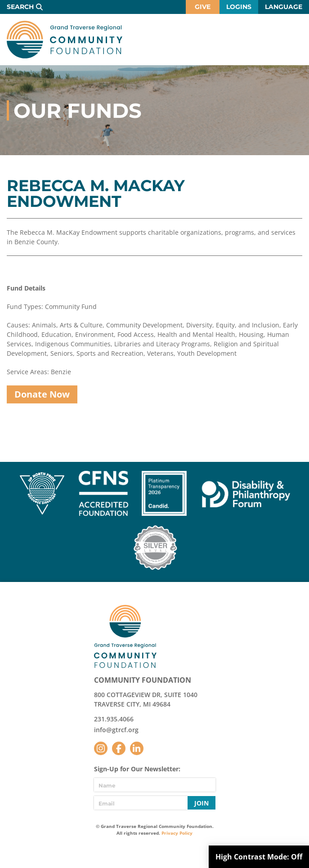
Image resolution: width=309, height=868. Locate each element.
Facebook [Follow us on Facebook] (119, 748)
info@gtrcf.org (116, 730)
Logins (239, 7)
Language (284, 7)
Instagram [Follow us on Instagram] (101, 748)
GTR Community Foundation (65, 40)
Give (203, 7)
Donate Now (42, 394)
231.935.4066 (114, 719)
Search (20, 7)
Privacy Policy (177, 833)
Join (202, 803)
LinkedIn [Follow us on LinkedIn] (137, 748)
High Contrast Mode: (259, 857)
